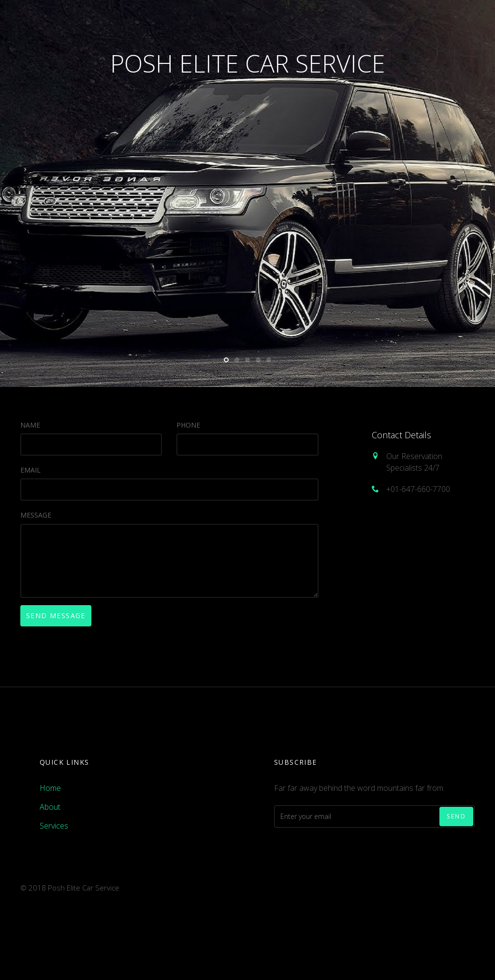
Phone (188, 425)
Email (30, 470)
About (50, 807)
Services (54, 826)
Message (36, 515)
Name (30, 425)
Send (456, 816)
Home (50, 788)
